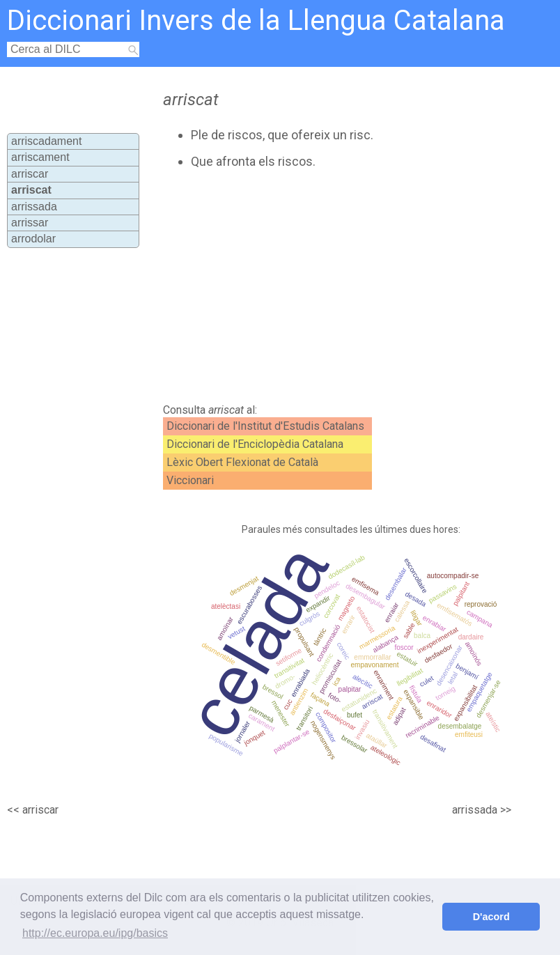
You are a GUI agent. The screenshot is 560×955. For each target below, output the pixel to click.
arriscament (40, 157)
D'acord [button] (491, 917)
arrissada (34, 207)
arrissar (30, 223)
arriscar (30, 174)
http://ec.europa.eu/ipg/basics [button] (95, 933)
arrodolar (33, 239)
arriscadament (46, 141)
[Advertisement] (309, 286)
